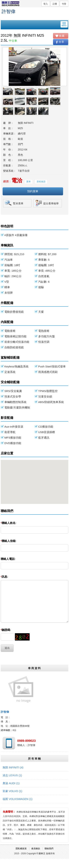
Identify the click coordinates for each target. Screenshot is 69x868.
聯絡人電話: (8, 559)
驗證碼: (6, 630)
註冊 (55, 4)
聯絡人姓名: (9, 523)
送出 (7, 648)
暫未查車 (18, 203)
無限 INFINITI (13, 767)
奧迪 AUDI (11, 783)
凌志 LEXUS (12, 775)
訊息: (4, 577)
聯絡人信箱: (9, 541)
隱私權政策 (21, 849)
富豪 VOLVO (12, 791)
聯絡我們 (49, 849)
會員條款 (36, 849)
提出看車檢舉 (51, 203)
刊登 (64, 4)
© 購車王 (41, 854)
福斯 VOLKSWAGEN (18, 799)
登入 (46, 4)
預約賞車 (33, 191)
